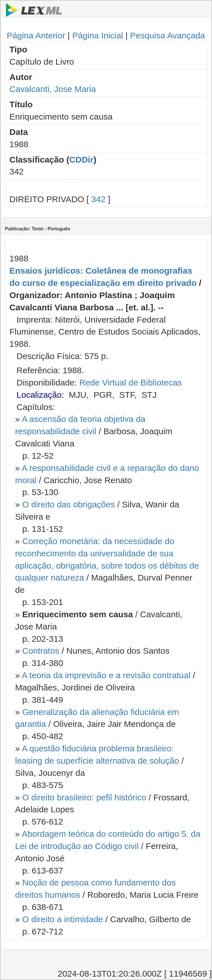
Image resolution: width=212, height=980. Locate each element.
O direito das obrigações (69, 504)
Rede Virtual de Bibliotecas (131, 383)
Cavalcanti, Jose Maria (53, 89)
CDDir (81, 160)
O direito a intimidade (63, 919)
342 (98, 199)
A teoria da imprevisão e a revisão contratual (106, 675)
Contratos (41, 651)
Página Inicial (97, 35)
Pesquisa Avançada (167, 35)
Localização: (40, 395)
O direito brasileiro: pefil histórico (84, 797)
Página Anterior (36, 35)
